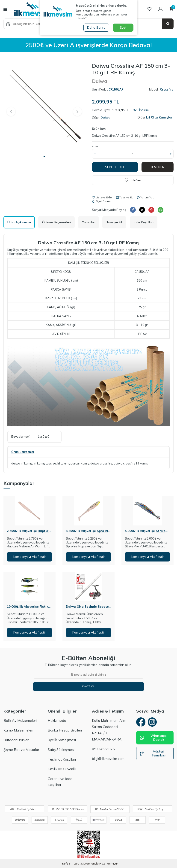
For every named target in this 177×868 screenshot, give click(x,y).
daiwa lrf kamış (22, 463)
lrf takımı (63, 463)
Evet (123, 27)
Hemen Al (158, 167)
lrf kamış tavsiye (45, 463)
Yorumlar (88, 222)
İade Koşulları (144, 222)
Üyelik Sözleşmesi (62, 740)
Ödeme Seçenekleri (56, 222)
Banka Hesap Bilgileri (65, 730)
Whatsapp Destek (153, 738)
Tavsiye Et (124, 197)
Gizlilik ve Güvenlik (62, 769)
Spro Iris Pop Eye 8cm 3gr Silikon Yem (88, 533)
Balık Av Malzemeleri (20, 721)
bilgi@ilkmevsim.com (108, 759)
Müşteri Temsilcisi (153, 753)
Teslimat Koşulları (62, 759)
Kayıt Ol (88, 686)
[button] (44, 156)
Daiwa (100, 81)
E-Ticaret (75, 863)
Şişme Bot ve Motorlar (21, 750)
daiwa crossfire (101, 463)
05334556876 (103, 749)
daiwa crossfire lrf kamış (131, 463)
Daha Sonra (96, 27)
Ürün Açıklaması (19, 222)
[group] (44, 107)
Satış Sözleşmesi (61, 750)
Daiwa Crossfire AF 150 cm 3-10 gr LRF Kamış (124, 136)
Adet (95, 147)
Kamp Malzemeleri (18, 730)
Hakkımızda (57, 721)
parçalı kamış (80, 463)
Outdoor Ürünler (16, 740)
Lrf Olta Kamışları (160, 117)
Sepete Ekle (115, 167)
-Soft (64, 863)
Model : (161, 89)
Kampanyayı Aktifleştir (29, 557)
